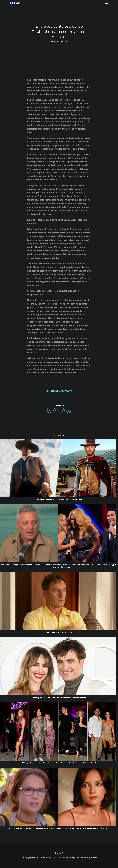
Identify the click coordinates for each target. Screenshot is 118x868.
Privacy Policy (68, 858)
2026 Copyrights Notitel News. (33, 858)
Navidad (94, 858)
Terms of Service (82, 858)
